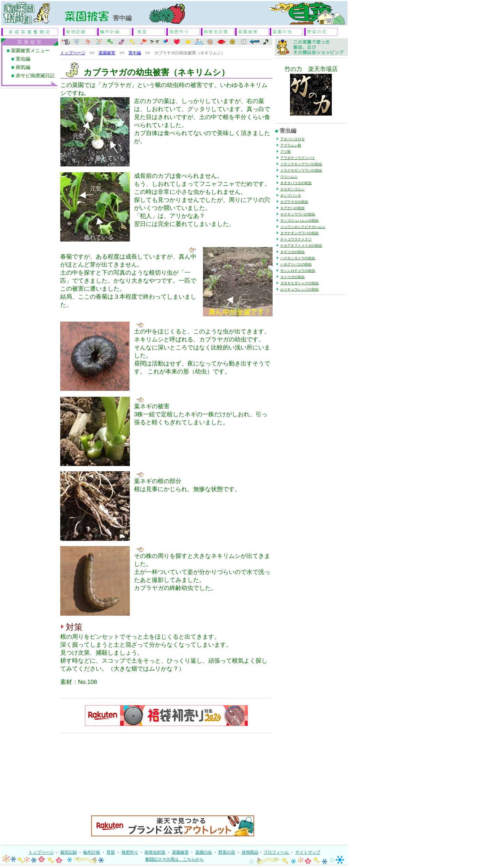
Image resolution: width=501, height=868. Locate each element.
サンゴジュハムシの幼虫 (299, 220)
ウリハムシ (289, 177)
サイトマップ (308, 852)
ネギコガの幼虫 (292, 252)
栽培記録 (69, 852)
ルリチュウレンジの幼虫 (299, 289)
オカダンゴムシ (292, 189)
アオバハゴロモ (292, 139)
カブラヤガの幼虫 (294, 202)
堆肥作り (130, 852)
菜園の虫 (204, 852)
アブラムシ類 (291, 145)
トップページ (73, 53)
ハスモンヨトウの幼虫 (298, 258)
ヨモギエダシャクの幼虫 (299, 283)
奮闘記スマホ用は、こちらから (174, 859)
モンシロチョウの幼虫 (298, 271)
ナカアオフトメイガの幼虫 (301, 246)
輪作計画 (92, 852)
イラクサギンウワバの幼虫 (301, 170)
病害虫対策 (155, 852)
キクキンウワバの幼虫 (298, 214)
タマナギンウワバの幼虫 (299, 233)
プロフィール (277, 852)
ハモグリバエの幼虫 (296, 264)
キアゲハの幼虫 (292, 208)
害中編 (135, 53)
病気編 (23, 67)
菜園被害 (107, 53)
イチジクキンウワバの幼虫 (301, 164)
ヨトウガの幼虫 (292, 277)
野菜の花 (227, 852)
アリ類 (285, 152)
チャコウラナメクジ (296, 239)
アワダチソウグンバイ (298, 158)
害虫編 (23, 59)
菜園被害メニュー (30, 51)
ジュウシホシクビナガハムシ (303, 227)
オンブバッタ (291, 195)
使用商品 (250, 852)
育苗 (111, 852)
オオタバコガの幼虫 (296, 183)
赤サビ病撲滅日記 (35, 76)
